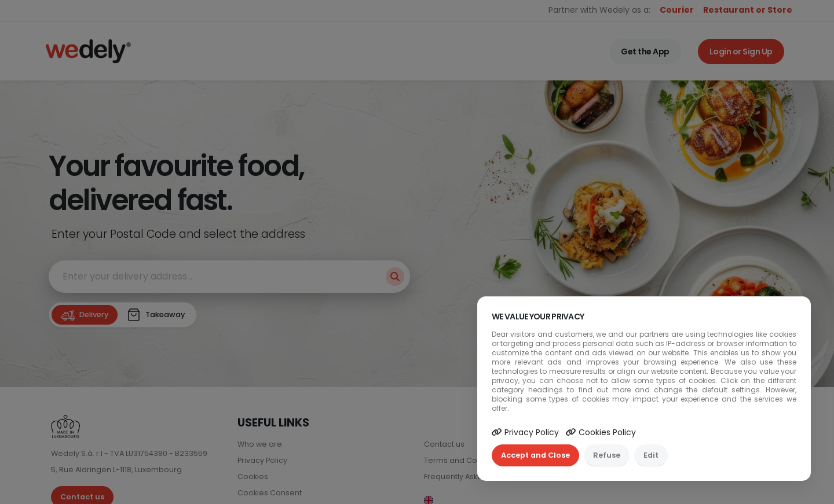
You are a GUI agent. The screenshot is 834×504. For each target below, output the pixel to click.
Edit (651, 455)
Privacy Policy (525, 432)
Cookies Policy (601, 432)
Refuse (607, 455)
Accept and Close (535, 455)
